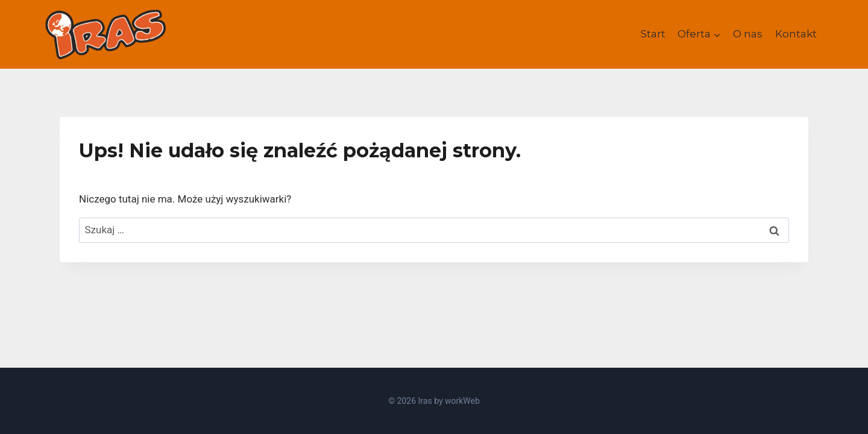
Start (653, 34)
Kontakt (796, 34)
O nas (748, 34)
